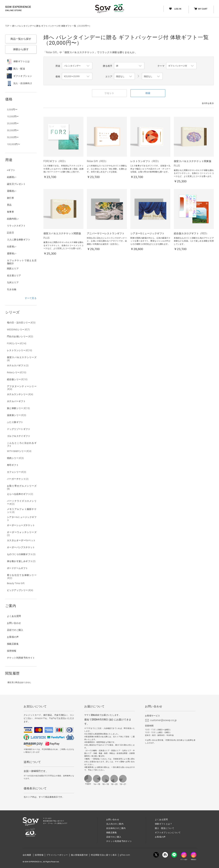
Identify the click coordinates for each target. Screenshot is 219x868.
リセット (109, 93)
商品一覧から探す (21, 39)
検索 (148, 93)
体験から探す (21, 49)
